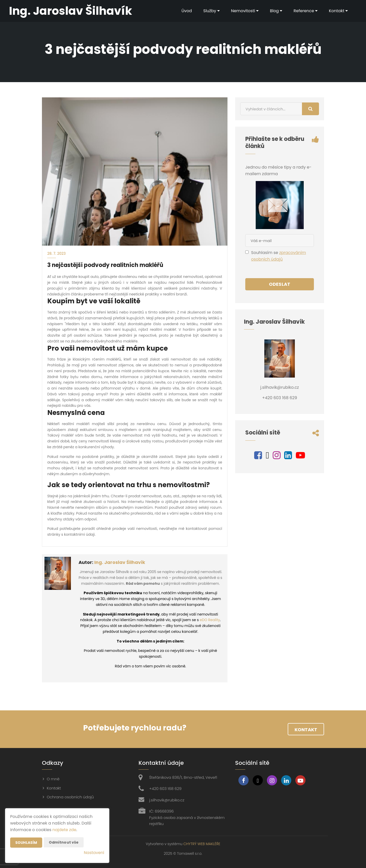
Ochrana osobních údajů (70, 797)
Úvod (187, 11)
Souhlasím (26, 843)
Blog (276, 11)
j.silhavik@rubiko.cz (167, 800)
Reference (306, 11)
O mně (53, 779)
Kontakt (338, 11)
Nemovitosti (245, 11)
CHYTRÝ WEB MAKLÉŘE (202, 844)
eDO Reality (210, 620)
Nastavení (94, 853)
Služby (211, 11)
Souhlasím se (265, 253)
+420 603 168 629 (165, 789)
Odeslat (280, 284)
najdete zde (64, 830)
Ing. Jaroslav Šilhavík (120, 562)
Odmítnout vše (64, 842)
